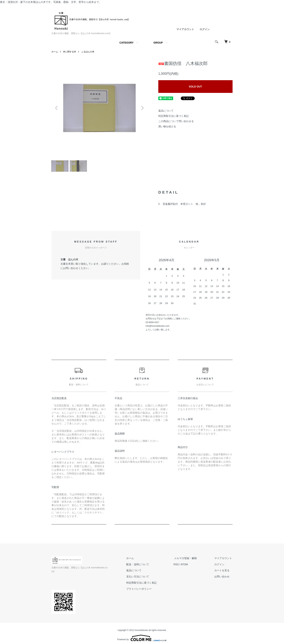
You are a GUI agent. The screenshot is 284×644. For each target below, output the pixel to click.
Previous (57, 108)
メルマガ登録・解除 (187, 559)
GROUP (158, 43)
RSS (178, 565)
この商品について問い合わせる (176, 121)
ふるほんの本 (88, 52)
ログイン (205, 29)
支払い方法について (140, 577)
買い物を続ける (167, 126)
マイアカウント (185, 29)
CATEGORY (126, 43)
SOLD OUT (195, 87)
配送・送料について (140, 565)
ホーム (55, 52)
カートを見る (222, 571)
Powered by (142, 635)
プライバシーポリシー (142, 590)
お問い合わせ (222, 577)
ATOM (186, 565)
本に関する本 (70, 52)
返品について (166, 111)
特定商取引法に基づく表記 (174, 116)
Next (142, 108)
